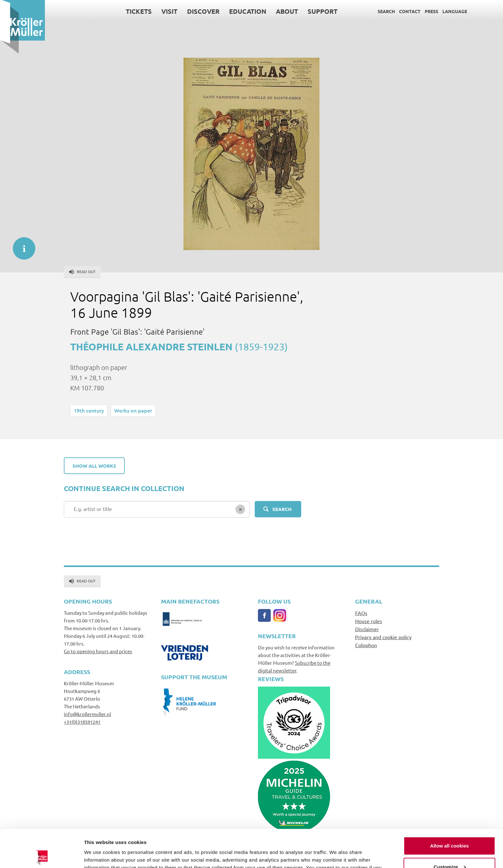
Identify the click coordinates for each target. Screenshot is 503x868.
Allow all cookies (450, 808)
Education (248, 11)
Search (386, 11)
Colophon (366, 645)
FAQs (361, 613)
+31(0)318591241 (82, 722)
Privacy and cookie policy (383, 637)
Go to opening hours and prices (98, 651)
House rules (369, 621)
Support (323, 11)
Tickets (139, 11)
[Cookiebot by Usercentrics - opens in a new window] (42, 855)
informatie (21, 245)
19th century (89, 410)
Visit (169, 11)
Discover (203, 11)
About (287, 11)
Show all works (94, 466)
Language (455, 11)
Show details (99, 855)
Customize (450, 829)
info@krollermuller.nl (87, 714)
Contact (410, 11)
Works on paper (133, 410)
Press (431, 11)
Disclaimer (367, 629)
